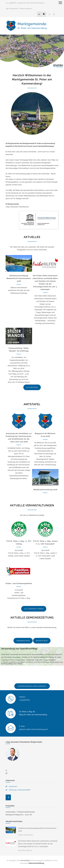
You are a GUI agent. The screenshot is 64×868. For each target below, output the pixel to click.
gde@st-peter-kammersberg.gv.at (32, 3)
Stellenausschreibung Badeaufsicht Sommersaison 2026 (19, 278)
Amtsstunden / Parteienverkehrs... (20, 9)
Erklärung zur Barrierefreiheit (20, 790)
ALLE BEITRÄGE (32, 387)
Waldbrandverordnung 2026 (45, 490)
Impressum (13, 786)
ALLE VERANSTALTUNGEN (34, 609)
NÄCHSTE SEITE (42, 641)
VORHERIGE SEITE (23, 641)
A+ (39, 14)
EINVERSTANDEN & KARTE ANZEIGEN (32, 686)
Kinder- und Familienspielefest (19, 583)
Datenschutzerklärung (36, 863)
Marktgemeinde (32, 25)
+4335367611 (13, 3)
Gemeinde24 (25, 860)
